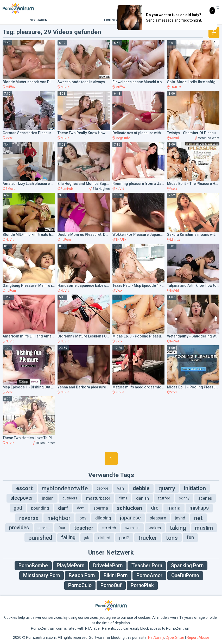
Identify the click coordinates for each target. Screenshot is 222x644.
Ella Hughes (101, 189)
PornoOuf (111, 585)
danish (142, 498)
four (62, 528)
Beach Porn (82, 575)
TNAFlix (176, 87)
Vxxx (9, 138)
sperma (101, 508)
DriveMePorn (108, 566)
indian (48, 498)
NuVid (65, 87)
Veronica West (209, 138)
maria (174, 508)
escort (24, 488)
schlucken (129, 508)
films (123, 498)
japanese (130, 518)
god (18, 508)
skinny (184, 498)
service (44, 528)
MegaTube (123, 138)
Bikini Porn (116, 575)
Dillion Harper (45, 443)
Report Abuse (198, 638)
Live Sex (111, 20)
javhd (180, 518)
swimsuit (132, 528)
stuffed (164, 498)
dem (81, 508)
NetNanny (156, 638)
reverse (29, 518)
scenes (205, 498)
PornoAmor (149, 575)
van (120, 488)
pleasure (158, 518)
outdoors (70, 498)
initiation (195, 488)
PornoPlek (142, 585)
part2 (124, 538)
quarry (167, 488)
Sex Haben (39, 20)
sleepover (22, 498)
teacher (84, 528)
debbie (141, 488)
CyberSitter (175, 638)
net (198, 518)
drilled (104, 538)
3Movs (11, 189)
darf (63, 508)
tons (172, 538)
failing (68, 538)
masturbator (98, 498)
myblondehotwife (65, 488)
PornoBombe (33, 566)
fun (190, 538)
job (87, 538)
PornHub (67, 189)
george (102, 488)
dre (155, 508)
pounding (40, 508)
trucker (148, 538)
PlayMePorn (71, 566)
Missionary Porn (42, 575)
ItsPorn (66, 240)
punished (40, 538)
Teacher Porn (147, 566)
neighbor (59, 518)
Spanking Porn (187, 566)
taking (178, 528)
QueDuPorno (185, 575)
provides (19, 528)
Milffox (11, 87)
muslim (204, 528)
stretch (109, 528)
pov (83, 518)
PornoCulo (80, 585)
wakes (155, 528)
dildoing (103, 518)
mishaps (199, 508)
